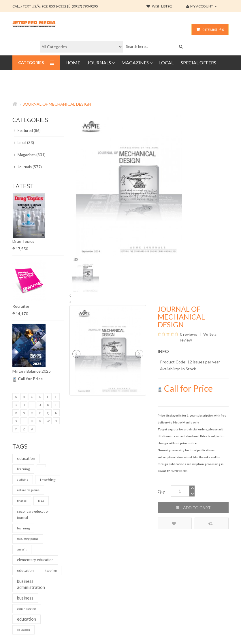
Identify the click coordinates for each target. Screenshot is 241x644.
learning (23, 469)
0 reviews (189, 334)
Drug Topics (23, 241)
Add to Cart (193, 507)
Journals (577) (28, 167)
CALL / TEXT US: (55, 6)
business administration (31, 584)
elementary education (35, 560)
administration (27, 608)
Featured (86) (27, 130)
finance (22, 501)
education (26, 458)
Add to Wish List (174, 523)
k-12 (41, 501)
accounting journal (28, 539)
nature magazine (28, 490)
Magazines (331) (30, 155)
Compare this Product (211, 523)
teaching (48, 480)
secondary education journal (33, 515)
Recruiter (21, 306)
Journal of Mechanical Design (57, 104)
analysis (22, 549)
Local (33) (24, 143)
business (25, 598)
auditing (23, 479)
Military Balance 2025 (32, 371)
